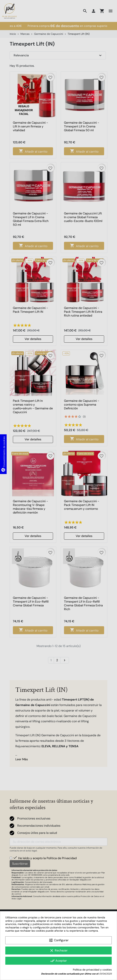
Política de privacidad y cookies (92, 970)
